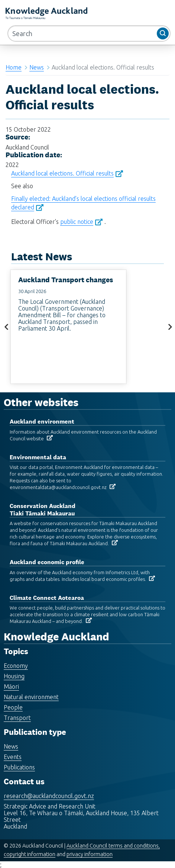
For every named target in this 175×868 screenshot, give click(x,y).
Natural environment (31, 697)
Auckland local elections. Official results (62, 173)
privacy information (90, 854)
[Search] (89, 33)
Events (13, 757)
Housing (14, 676)
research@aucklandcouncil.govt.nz (49, 796)
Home (14, 67)
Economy (16, 666)
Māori (11, 687)
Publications (19, 767)
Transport (17, 718)
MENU (126, 15)
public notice (77, 222)
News (37, 67)
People (13, 707)
